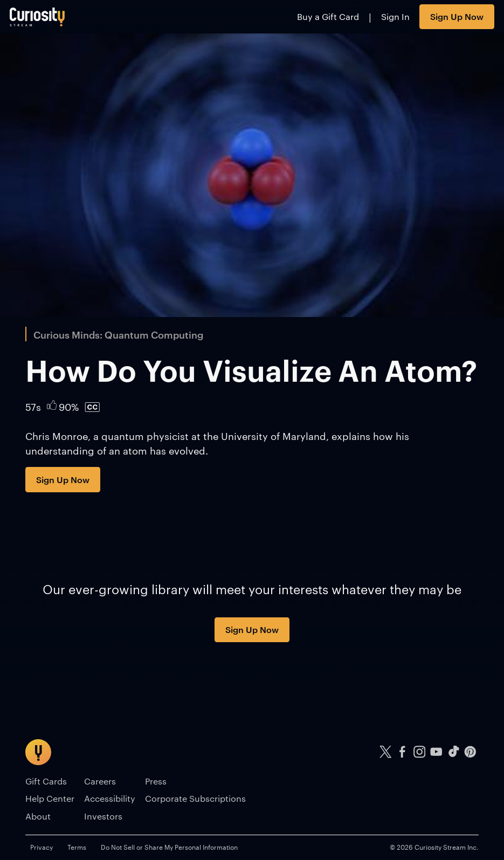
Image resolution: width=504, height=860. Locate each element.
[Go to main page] (37, 17)
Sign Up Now (457, 16)
